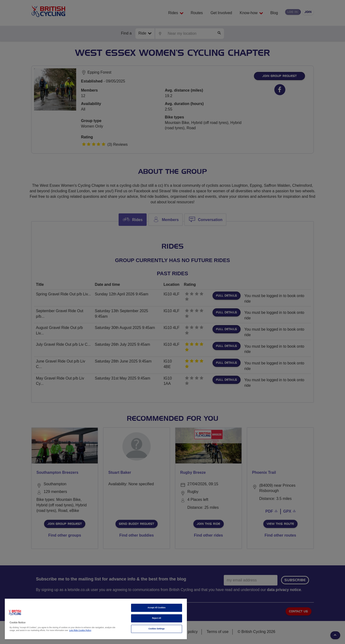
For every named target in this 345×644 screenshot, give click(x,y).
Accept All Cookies (157, 608)
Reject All (157, 618)
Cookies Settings (157, 629)
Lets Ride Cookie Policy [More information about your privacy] (80, 630)
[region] (96, 619)
